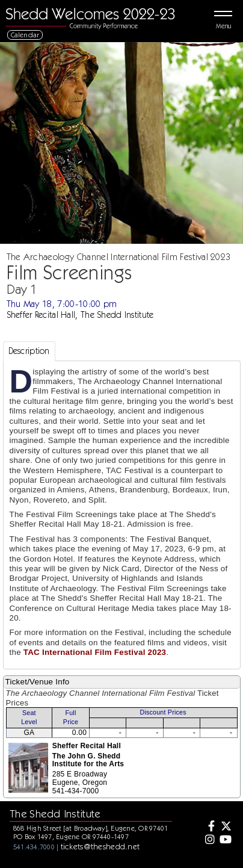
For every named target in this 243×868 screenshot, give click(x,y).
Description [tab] (29, 351)
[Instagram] (208, 840)
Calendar (25, 35)
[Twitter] (225, 827)
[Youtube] (225, 840)
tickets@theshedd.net (100, 846)
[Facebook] (208, 827)
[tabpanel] (122, 515)
